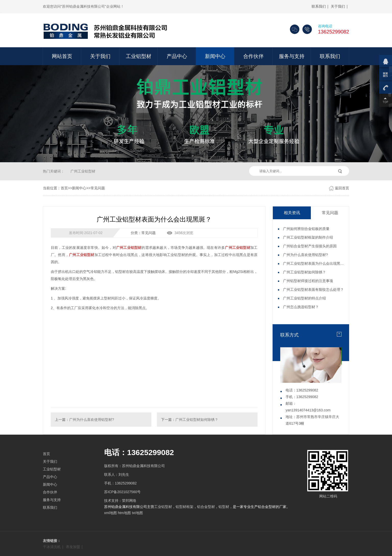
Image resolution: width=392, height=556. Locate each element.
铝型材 (224, 507)
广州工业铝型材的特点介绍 (304, 298)
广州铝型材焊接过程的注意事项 (308, 281)
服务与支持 (292, 56)
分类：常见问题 (143, 233)
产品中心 (177, 56)
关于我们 (338, 6)
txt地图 (137, 513)
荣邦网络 (129, 501)
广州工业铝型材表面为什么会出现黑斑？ (315, 263)
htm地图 (124, 513)
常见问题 (98, 188)
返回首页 (342, 188)
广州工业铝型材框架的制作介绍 (308, 237)
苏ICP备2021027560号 (122, 492)
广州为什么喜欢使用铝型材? (92, 420)
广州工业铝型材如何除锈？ (197, 420)
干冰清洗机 (52, 547)
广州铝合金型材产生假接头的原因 (310, 246)
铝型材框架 (185, 507)
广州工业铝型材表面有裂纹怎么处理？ (313, 289)
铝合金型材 (206, 507)
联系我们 (319, 6)
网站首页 (62, 56)
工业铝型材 (139, 56)
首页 (64, 188)
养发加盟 (73, 547)
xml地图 (111, 513)
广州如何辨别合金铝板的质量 (306, 229)
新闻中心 (215, 56)
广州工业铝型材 (83, 171)
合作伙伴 (253, 56)
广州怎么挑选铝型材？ (301, 307)
